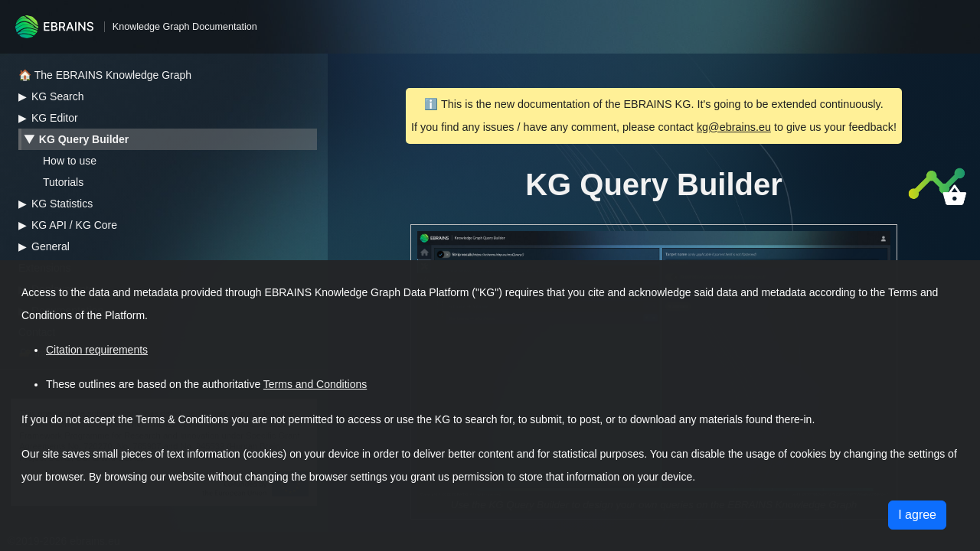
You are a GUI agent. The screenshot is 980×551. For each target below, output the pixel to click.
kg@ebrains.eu (734, 127)
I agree (917, 515)
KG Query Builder (84, 139)
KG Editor (55, 118)
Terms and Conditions (315, 384)
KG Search (57, 96)
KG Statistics (62, 204)
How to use (70, 161)
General (51, 246)
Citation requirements (97, 350)
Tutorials (63, 182)
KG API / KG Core (74, 225)
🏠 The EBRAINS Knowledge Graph (105, 75)
